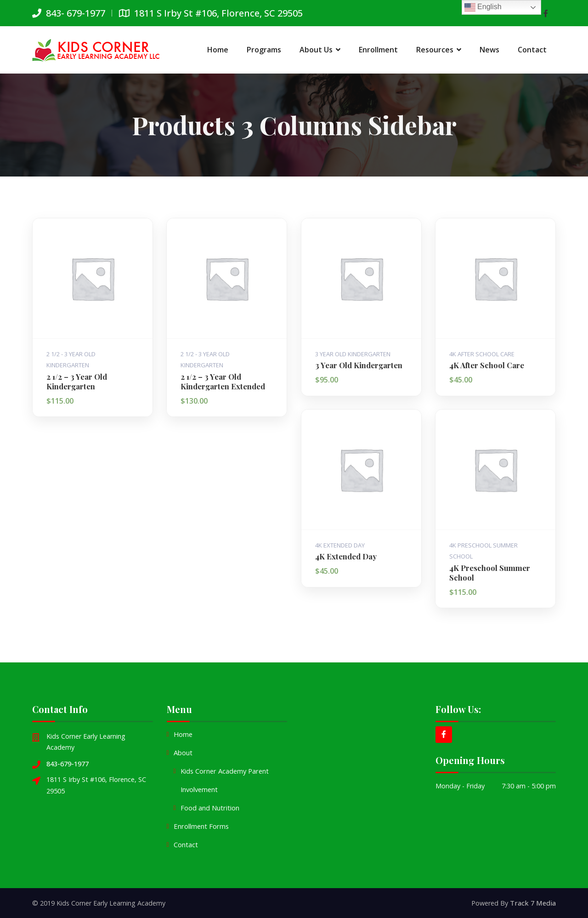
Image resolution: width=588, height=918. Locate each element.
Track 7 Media (533, 903)
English (483, 7)
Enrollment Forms (201, 826)
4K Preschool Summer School (490, 572)
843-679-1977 (68, 763)
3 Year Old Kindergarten (353, 354)
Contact (186, 845)
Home (183, 734)
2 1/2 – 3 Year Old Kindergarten (76, 381)
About (183, 753)
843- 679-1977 (69, 13)
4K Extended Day (340, 545)
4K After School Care (482, 354)
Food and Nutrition (210, 808)
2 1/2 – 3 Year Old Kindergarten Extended (223, 381)
